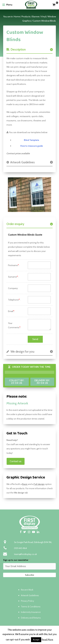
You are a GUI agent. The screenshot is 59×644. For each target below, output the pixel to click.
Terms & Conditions (31, 607)
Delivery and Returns (31, 618)
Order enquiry (15, 224)
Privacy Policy (27, 601)
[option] (29, 195)
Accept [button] (36, 640)
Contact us (16, 461)
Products (26, 17)
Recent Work (27, 590)
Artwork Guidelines (21, 162)
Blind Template (31, 140)
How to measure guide (32, 146)
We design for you (20, 352)
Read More (47, 640)
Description (16, 49)
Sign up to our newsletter (16, 560)
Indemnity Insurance (31, 612)
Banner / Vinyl (39, 17)
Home (17, 17)
